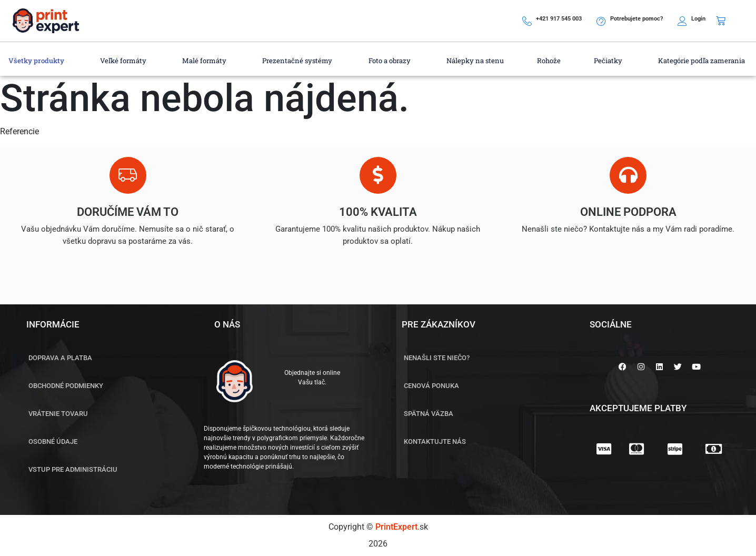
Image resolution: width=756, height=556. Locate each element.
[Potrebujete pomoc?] (601, 21)
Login (698, 19)
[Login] (682, 21)
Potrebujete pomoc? (636, 19)
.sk (402, 527)
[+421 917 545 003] (527, 21)
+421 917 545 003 (559, 19)
